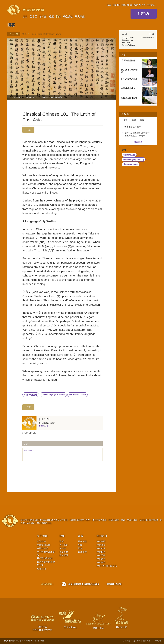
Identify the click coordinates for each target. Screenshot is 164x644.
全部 (125, 120)
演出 (25, 16)
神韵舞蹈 (101, 541)
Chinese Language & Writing (53, 395)
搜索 (142, 5)
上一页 (13, 34)
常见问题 (80, 16)
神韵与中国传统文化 (107, 566)
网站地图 (157, 641)
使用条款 (137, 641)
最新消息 (83, 541)
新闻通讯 (116, 5)
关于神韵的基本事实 (46, 553)
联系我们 (134, 5)
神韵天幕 (101, 555)
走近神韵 (41, 541)
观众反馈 (68, 16)
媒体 (109, 5)
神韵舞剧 (101, 562)
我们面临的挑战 (45, 558)
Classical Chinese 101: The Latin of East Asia (46, 34)
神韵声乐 (101, 548)
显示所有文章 (44, 426)
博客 (24, 34)
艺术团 (33, 16)
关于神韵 (42, 536)
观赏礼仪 (41, 569)
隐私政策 (147, 641)
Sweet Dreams (148, 38)
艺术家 (43, 16)
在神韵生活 (43, 548)
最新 (62, 541)
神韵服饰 (101, 552)
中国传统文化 (31, 395)
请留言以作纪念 (114, 584)
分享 (28, 130)
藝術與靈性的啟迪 (46, 562)
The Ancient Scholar (77, 395)
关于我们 (64, 545)
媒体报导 (64, 555)
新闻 (58, 16)
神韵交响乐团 (44, 545)
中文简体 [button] (152, 5)
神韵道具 (101, 559)
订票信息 (143, 14)
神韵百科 (125, 5)
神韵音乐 (101, 545)
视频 (51, 16)
